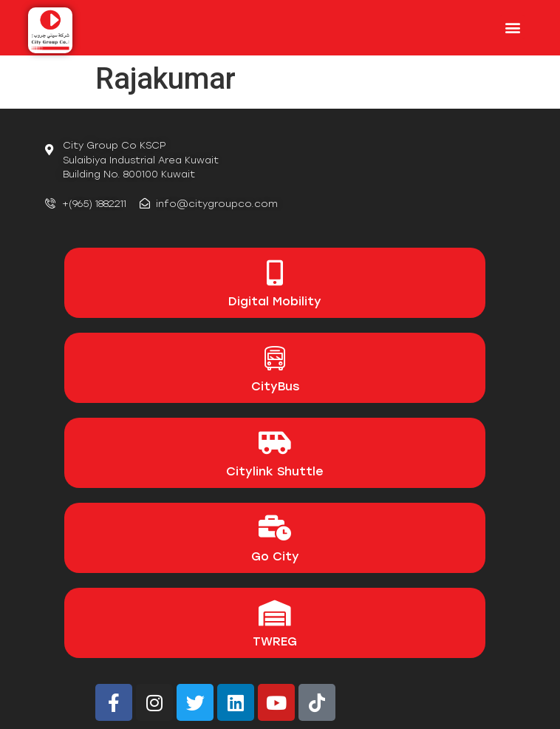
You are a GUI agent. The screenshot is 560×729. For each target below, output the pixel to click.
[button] (512, 27)
